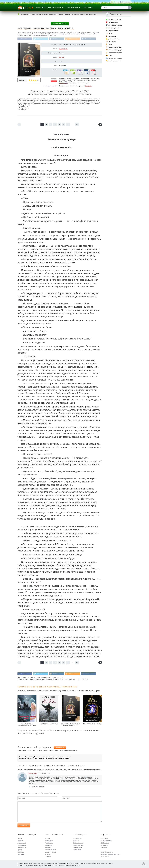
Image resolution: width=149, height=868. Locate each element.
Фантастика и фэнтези (115, 20)
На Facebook (25, 39)
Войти (116, 2)
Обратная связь (106, 857)
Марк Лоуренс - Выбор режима (49, 724)
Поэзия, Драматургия (115, 61)
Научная (48, 847)
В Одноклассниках (77, 39)
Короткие (76, 841)
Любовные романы (74, 8)
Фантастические (78, 843)
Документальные (113, 31)
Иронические (22, 843)
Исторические (22, 845)
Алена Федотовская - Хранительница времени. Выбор (27, 725)
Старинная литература (115, 53)
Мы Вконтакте (93, 39)
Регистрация (126, 2)
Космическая (49, 845)
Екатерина (32, 774)
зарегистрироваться (39, 759)
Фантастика (88, 8)
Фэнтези (61, 58)
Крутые (20, 850)
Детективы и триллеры (55, 8)
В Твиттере (41, 39)
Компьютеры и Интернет (116, 58)
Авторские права (60, 24)
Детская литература (114, 39)
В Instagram (58, 39)
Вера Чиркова (63, 49)
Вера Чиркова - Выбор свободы (92, 724)
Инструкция (88, 86)
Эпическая (49, 857)
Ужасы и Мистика (51, 852)
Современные (77, 847)
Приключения (112, 36)
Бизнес (111, 44)
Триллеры (21, 852)
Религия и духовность (115, 47)
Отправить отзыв (24, 826)
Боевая (47, 838)
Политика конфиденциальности (111, 854)
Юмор (110, 55)
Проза (110, 33)
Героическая (49, 841)
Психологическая (51, 850)
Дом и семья (112, 42)
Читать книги (41, 8)
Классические (22, 847)
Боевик (20, 838)
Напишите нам (63, 83)
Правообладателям (107, 852)
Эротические (77, 850)
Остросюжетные (78, 845)
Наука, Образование (114, 28)
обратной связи (75, 865)
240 (77, 125)
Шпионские (21, 854)
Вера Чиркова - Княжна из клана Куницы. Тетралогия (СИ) (71, 725)
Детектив (20, 841)
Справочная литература (115, 50)
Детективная (49, 843)
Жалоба (54, 81)
